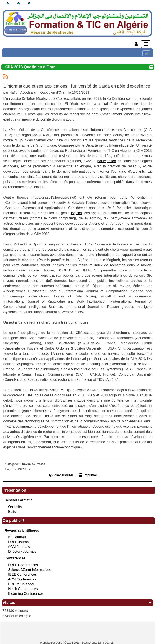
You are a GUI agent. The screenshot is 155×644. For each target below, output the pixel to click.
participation (107, 161)
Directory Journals (22, 552)
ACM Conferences (22, 579)
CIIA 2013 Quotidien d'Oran (31, 67)
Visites (77, 603)
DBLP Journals (20, 542)
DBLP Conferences (23, 565)
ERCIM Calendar (21, 584)
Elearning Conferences (26, 594)
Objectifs (15, 507)
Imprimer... (89, 475)
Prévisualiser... (63, 475)
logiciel (76, 213)
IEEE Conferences (23, 575)
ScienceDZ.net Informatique (30, 570)
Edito (12, 512)
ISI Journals (17, 537)
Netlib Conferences (23, 589)
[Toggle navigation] (146, 53)
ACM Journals (19, 547)
